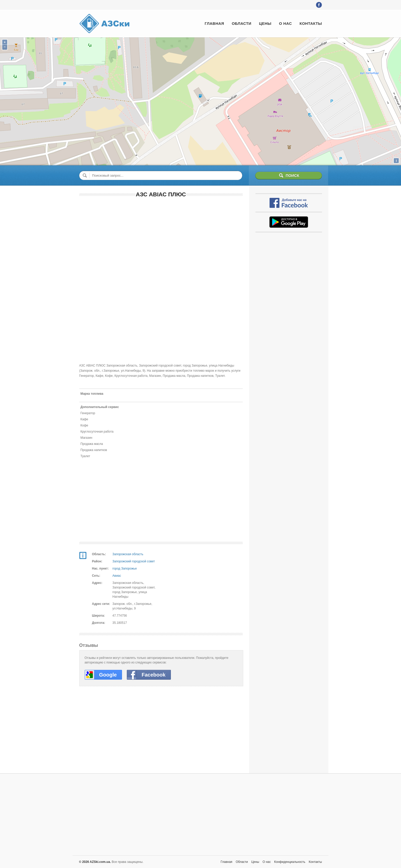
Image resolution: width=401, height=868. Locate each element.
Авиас (117, 576)
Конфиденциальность (290, 862)
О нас (285, 23)
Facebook (154, 675)
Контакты (311, 23)
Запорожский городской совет (134, 561)
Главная (214, 23)
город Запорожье (125, 569)
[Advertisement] (161, 239)
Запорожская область (128, 554)
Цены (265, 23)
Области (242, 23)
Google (108, 675)
